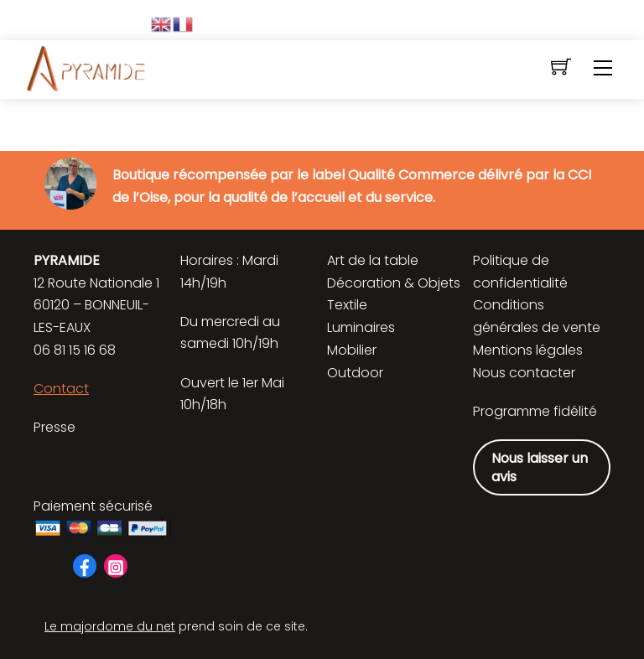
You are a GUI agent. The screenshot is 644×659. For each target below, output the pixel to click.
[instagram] (116, 565)
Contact (61, 389)
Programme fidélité (535, 411)
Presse (55, 427)
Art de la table (373, 260)
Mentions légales (528, 350)
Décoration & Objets (394, 283)
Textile (347, 305)
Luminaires (361, 327)
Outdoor (355, 373)
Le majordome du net (110, 626)
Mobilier (352, 350)
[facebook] (85, 565)
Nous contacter (524, 373)
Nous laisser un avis (540, 467)
